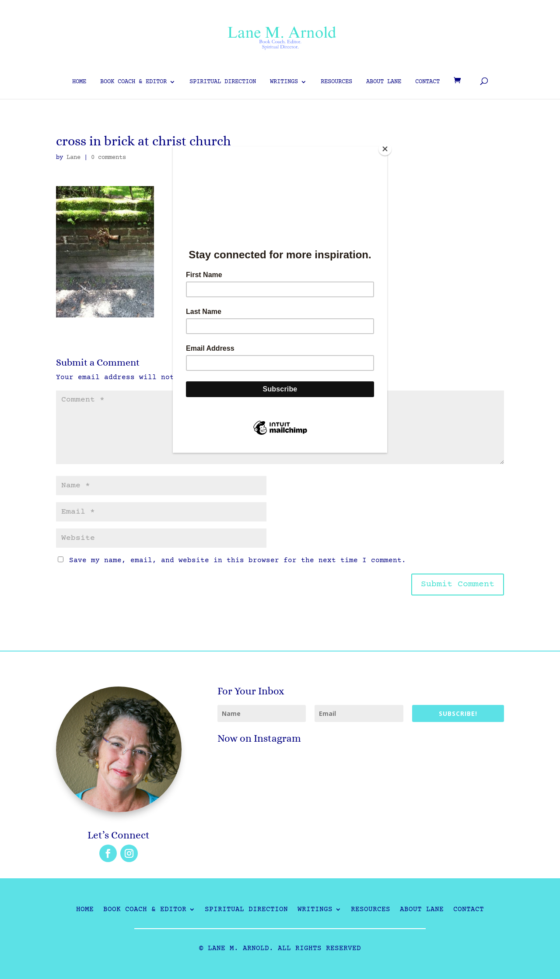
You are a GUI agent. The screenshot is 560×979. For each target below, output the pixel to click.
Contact (427, 82)
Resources (336, 82)
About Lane (384, 82)
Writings (284, 82)
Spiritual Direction (223, 82)
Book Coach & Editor (133, 82)
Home (79, 82)
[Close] (385, 149)
